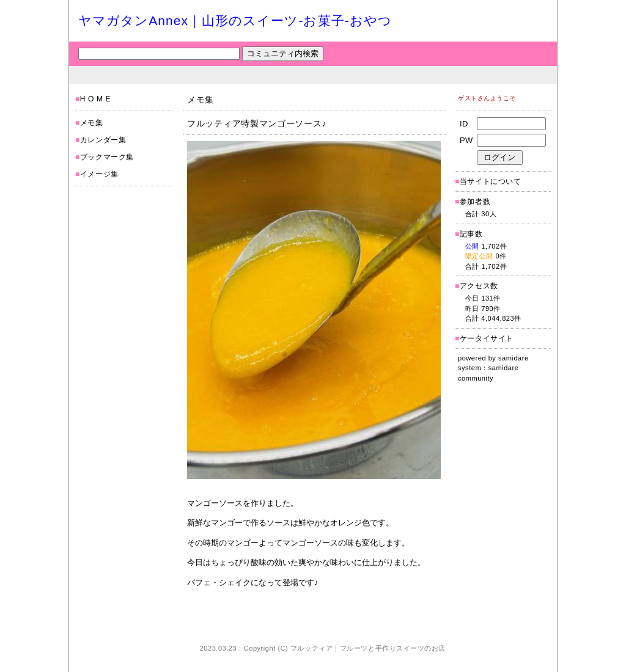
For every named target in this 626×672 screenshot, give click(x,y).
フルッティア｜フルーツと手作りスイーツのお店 (368, 648)
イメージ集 (99, 174)
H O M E (95, 99)
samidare (514, 358)
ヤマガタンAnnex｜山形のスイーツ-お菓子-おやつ (235, 20)
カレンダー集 (103, 140)
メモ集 (92, 123)
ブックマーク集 (107, 157)
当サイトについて (491, 181)
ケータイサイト (487, 338)
